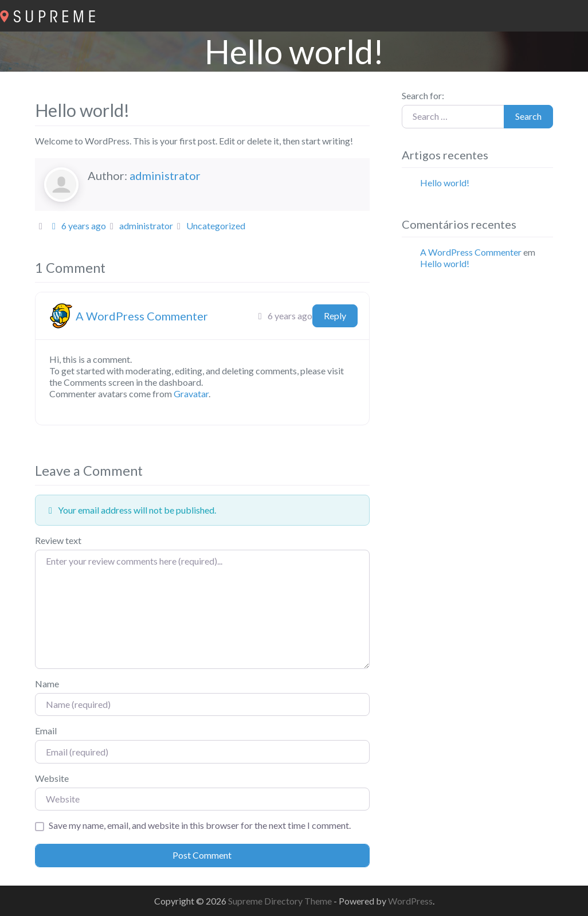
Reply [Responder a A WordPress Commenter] (335, 316)
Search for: (423, 95)
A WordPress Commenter (142, 316)
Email (46, 731)
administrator (165, 175)
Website (52, 778)
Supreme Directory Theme (281, 901)
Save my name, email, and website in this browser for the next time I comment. (200, 825)
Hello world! (445, 183)
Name (47, 684)
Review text (58, 540)
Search (528, 116)
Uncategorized (216, 226)
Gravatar (191, 394)
